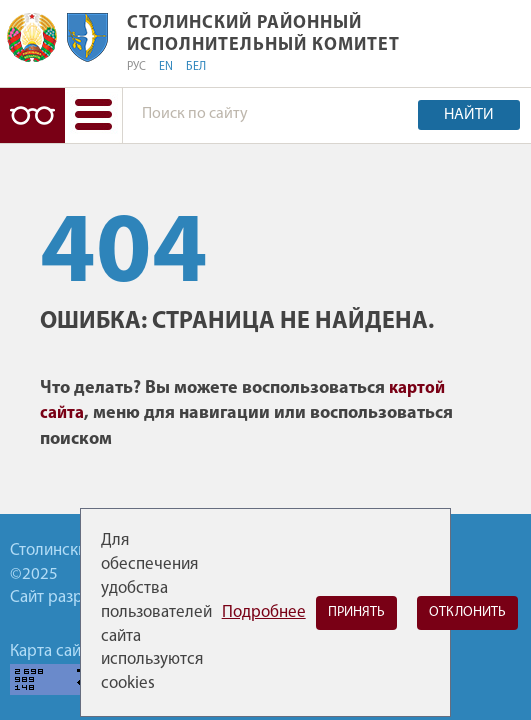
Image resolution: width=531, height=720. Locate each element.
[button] (93, 115)
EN (166, 67)
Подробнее (264, 612)
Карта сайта (53, 651)
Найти (469, 115)
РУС (136, 67)
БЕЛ (196, 67)
